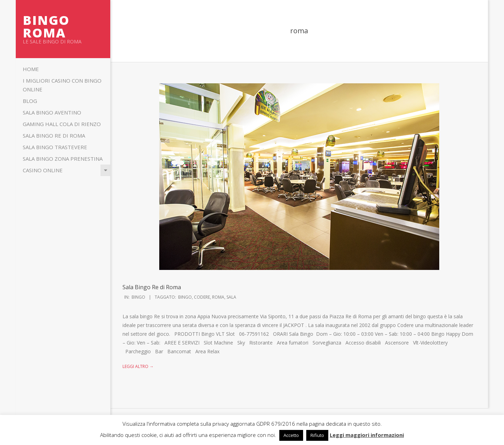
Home (31, 69)
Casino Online (43, 170)
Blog (30, 101)
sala (231, 297)
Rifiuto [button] (317, 435)
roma (218, 297)
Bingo (138, 297)
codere (202, 297)
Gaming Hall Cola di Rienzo (62, 124)
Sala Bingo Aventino (52, 112)
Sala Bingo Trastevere (55, 147)
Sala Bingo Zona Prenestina (63, 159)
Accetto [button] (291, 435)
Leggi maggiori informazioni (367, 435)
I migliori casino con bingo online (62, 85)
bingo (185, 297)
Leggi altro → (138, 366)
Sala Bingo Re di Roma (54, 135)
